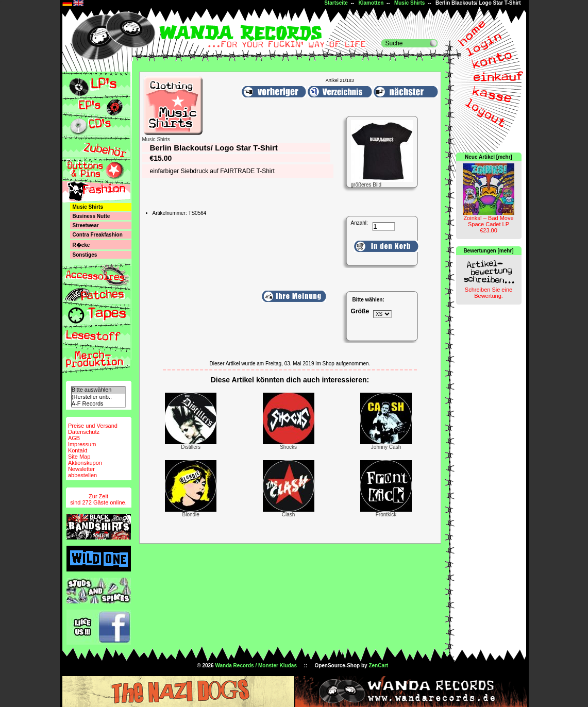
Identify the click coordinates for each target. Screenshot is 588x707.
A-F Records (98, 404)
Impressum (82, 444)
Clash (289, 515)
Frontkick (386, 515)
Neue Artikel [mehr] (489, 157)
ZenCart (378, 666)
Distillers (191, 447)
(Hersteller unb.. (98, 397)
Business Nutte (91, 216)
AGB (74, 438)
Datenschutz (84, 432)
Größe (360, 311)
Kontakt (78, 450)
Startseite (336, 3)
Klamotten (371, 3)
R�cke (81, 245)
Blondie (191, 515)
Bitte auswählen (98, 390)
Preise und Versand (93, 426)
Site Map (79, 457)
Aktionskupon (85, 463)
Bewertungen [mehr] (488, 251)
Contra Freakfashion (98, 235)
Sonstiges (85, 255)
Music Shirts (409, 3)
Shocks (288, 447)
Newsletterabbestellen (82, 472)
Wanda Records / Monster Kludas (256, 666)
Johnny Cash (386, 447)
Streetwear (86, 225)
